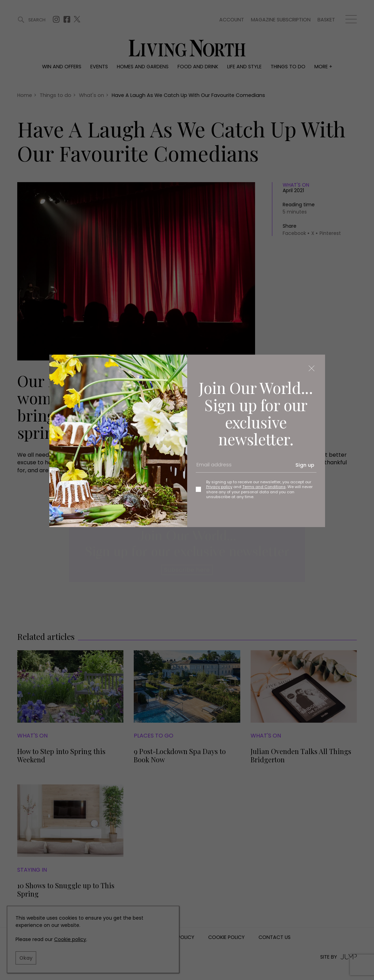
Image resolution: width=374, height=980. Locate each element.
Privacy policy (219, 487)
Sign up (305, 465)
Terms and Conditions (264, 487)
